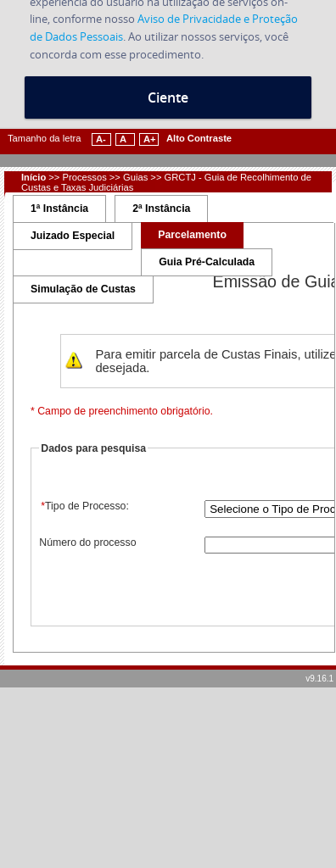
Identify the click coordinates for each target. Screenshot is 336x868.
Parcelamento (192, 235)
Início (34, 177)
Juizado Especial (73, 236)
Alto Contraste (199, 138)
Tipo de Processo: (84, 506)
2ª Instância (161, 209)
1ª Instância (59, 209)
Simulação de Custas (83, 289)
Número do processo (87, 542)
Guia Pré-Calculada (207, 262)
